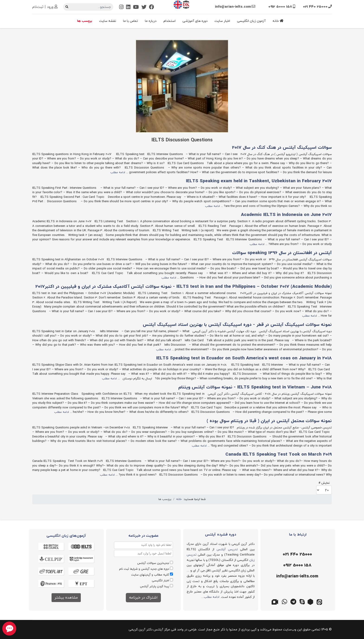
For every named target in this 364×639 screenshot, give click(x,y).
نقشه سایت (108, 21)
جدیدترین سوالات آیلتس (153, 563)
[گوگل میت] (276, 601)
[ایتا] (320, 601)
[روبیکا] (311, 601)
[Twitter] (144, 8)
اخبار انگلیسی (160, 581)
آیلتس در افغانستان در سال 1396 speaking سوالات (282, 253)
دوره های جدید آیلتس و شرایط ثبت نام (144, 569)
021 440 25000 (315, 7)
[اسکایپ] (302, 601)
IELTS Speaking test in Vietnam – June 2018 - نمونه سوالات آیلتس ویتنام (255, 387)
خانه (278, 21)
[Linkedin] (128, 8)
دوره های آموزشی (195, 21)
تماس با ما (130, 21)
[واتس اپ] (285, 601)
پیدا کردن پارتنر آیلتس (154, 586)
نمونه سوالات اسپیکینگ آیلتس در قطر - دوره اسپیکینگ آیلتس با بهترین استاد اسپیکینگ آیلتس (237, 325)
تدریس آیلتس (227, 549)
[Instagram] (121, 8)
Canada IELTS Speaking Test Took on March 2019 (279, 455)
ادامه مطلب (118, 172)
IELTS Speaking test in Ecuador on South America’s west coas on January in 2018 (244, 358)
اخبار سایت (222, 21)
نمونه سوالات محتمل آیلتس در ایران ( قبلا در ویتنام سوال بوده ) (269, 421)
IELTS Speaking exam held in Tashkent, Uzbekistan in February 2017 (259, 181)
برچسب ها (85, 21)
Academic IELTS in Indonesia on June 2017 (286, 215)
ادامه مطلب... (210, 597)
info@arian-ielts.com (233, 7)
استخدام (169, 21)
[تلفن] (297, 555)
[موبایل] (297, 566)
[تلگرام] (293, 601)
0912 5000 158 (280, 7)
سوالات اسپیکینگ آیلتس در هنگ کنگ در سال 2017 (282, 148)
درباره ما (151, 21)
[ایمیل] (297, 576)
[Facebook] (152, 8)
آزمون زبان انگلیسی (251, 21)
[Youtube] (136, 8)
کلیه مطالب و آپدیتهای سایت (150, 575)
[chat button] (9, 629)
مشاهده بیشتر (66, 598)
